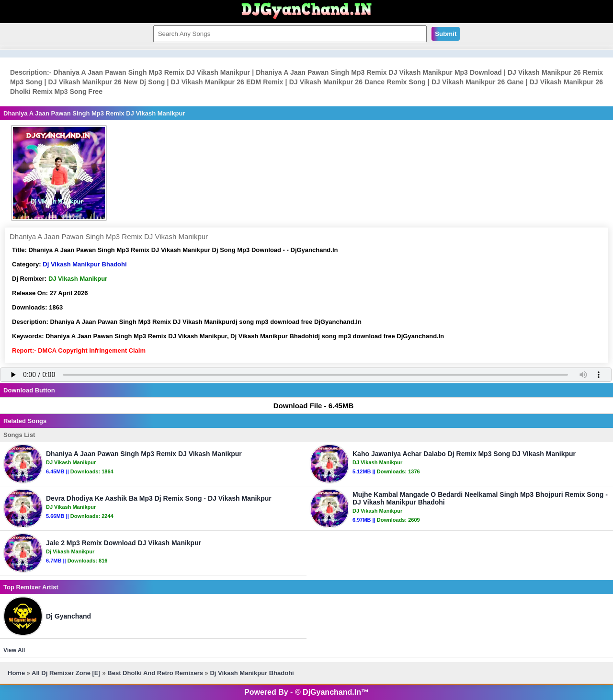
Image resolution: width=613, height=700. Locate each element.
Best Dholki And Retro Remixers (155, 673)
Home (16, 673)
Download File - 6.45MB (309, 406)
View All (14, 650)
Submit (446, 34)
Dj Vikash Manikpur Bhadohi (85, 264)
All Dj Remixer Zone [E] (66, 673)
